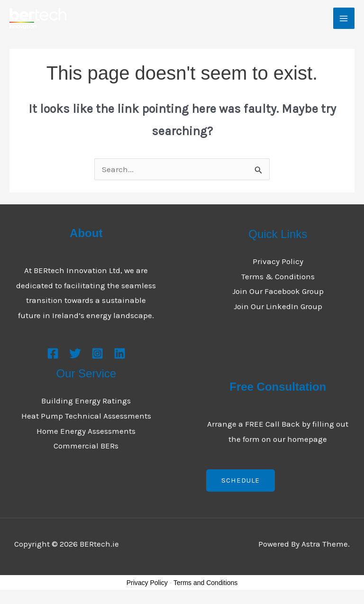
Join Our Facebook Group (278, 291)
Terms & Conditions (278, 276)
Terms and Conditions (205, 583)
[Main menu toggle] (344, 18)
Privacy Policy (278, 261)
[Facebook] (53, 353)
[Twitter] (75, 353)
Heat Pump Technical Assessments (86, 416)
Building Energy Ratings (86, 401)
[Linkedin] (120, 353)
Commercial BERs (86, 446)
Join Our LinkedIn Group (278, 306)
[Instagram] (97, 353)
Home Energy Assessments (86, 431)
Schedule (241, 480)
